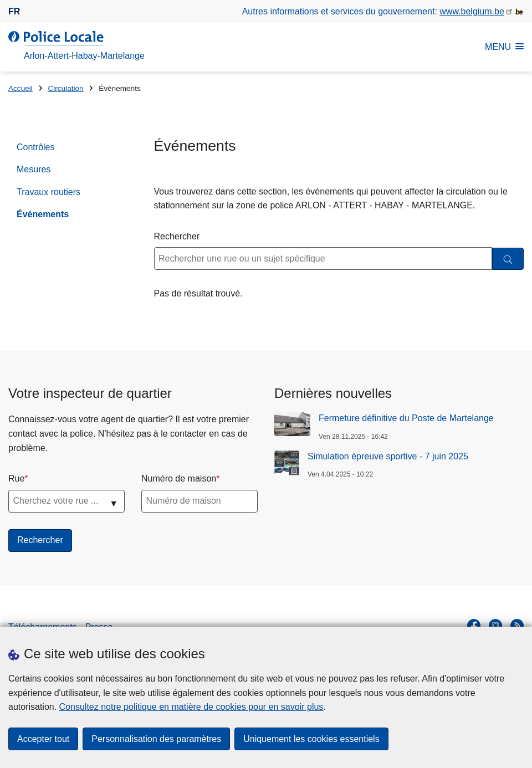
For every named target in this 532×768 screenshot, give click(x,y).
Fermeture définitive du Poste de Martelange (406, 418)
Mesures (34, 169)
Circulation (65, 88)
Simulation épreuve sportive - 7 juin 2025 (388, 456)
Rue (16, 478)
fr (14, 11)
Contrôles (35, 147)
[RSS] (517, 626)
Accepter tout (43, 739)
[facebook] (474, 626)
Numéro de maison (179, 478)
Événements (43, 214)
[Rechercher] (508, 259)
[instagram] (495, 626)
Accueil (21, 88)
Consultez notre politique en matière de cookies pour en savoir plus (191, 707)
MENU (504, 47)
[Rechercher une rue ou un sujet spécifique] (323, 258)
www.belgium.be (472, 11)
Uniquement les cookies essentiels (311, 739)
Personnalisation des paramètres (156, 739)
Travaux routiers (48, 192)
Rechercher (177, 236)
